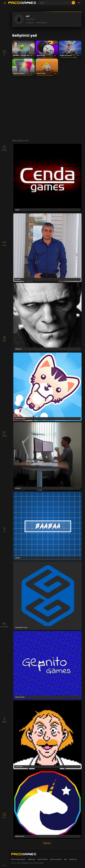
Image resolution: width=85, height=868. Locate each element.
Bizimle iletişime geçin (18, 859)
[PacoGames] (24, 854)
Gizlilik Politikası (43, 859)
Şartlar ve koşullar (56, 859)
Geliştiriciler (73, 859)
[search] (73, 3)
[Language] (80, 3)
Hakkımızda (31, 859)
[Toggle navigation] (5, 3)
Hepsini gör (47, 843)
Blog (65, 859)
